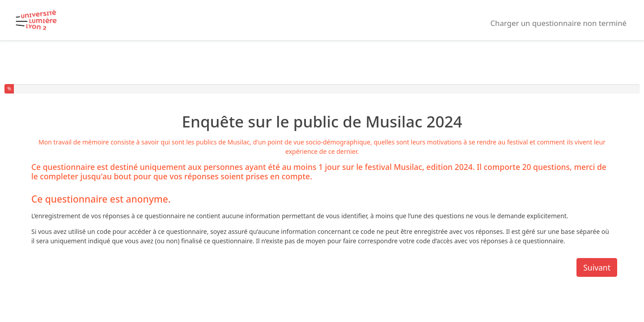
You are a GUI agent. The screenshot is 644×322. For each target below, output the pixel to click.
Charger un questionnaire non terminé (558, 23)
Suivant (597, 267)
